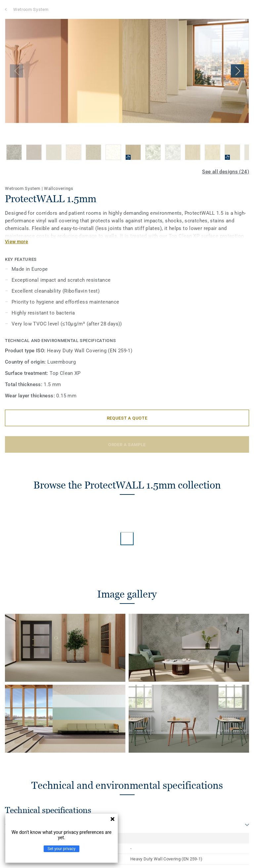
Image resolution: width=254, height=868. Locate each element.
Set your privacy (62, 849)
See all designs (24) (226, 172)
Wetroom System (31, 9)
